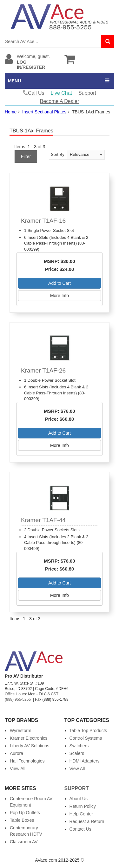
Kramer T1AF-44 (43, 520)
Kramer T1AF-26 (43, 370)
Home (11, 112)
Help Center (81, 814)
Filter (26, 156)
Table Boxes (22, 820)
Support (87, 93)
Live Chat (61, 93)
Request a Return (87, 821)
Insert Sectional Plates (44, 112)
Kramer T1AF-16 (43, 221)
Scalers (77, 753)
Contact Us (80, 829)
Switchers (79, 746)
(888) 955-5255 (18, 699)
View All (18, 769)
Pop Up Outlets (25, 813)
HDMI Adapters (85, 761)
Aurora (17, 753)
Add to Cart (60, 283)
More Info (60, 296)
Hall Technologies (27, 761)
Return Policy (83, 806)
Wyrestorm (21, 731)
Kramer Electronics (29, 738)
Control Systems (86, 738)
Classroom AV (24, 842)
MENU (14, 81)
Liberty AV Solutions (30, 746)
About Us (79, 799)
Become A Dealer (60, 101)
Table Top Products (88, 731)
